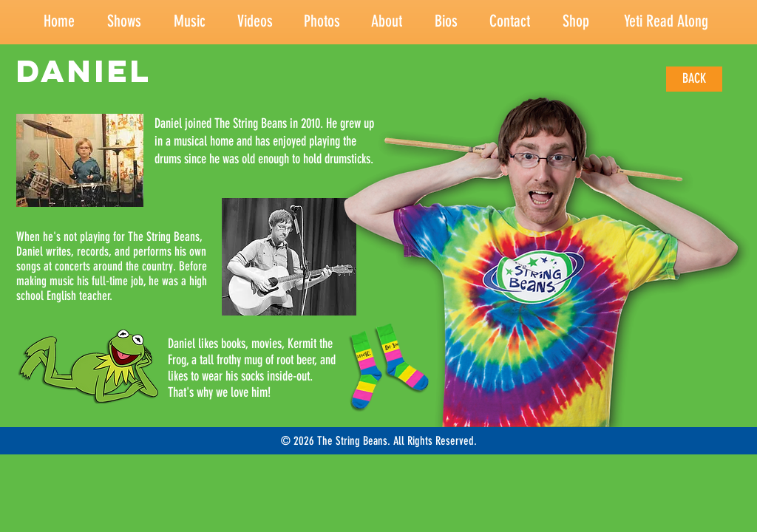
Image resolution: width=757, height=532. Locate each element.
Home (59, 21)
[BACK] (694, 79)
